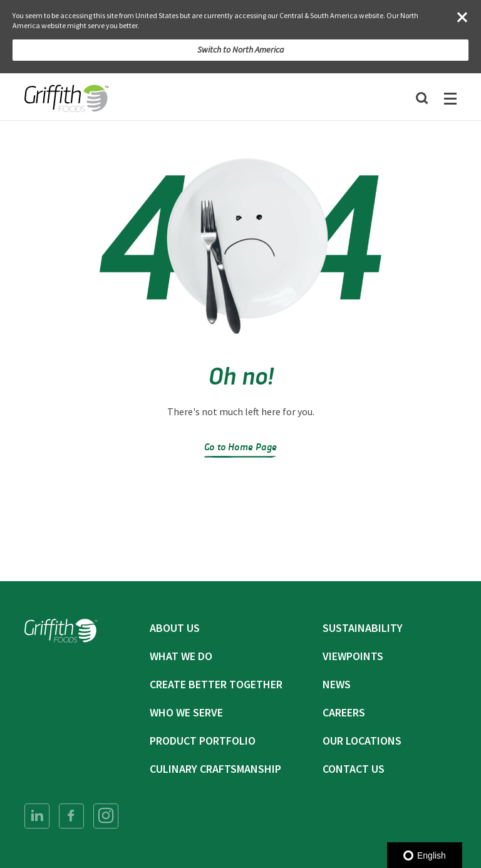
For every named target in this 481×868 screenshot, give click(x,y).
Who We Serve (186, 712)
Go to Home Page (240, 446)
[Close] (462, 17)
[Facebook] (71, 816)
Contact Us (354, 769)
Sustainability (363, 628)
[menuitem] (37, 816)
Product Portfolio (203, 741)
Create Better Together (216, 684)
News (337, 684)
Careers (344, 712)
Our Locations (362, 741)
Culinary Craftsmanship (215, 769)
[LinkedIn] (37, 816)
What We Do (181, 656)
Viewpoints (353, 656)
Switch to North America (241, 49)
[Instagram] (106, 816)
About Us (175, 628)
